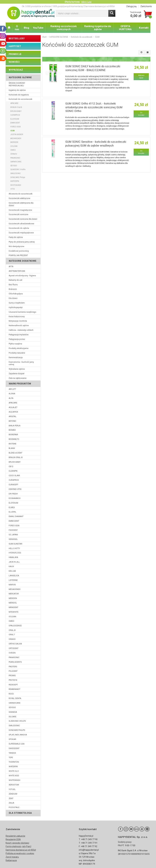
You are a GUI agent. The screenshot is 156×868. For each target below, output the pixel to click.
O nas (17, 28)
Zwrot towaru (12, 857)
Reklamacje (11, 860)
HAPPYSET (15, 46)
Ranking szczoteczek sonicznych (64, 28)
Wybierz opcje (141, 77)
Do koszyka (141, 114)
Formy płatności (13, 846)
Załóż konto (146, 6)
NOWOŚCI (14, 62)
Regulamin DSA (13, 839)
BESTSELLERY (17, 38)
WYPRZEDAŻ (16, 70)
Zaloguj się (131, 6)
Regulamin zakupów (15, 836)
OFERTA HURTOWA (125, 28)
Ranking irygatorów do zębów (98, 28)
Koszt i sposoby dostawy (17, 843)
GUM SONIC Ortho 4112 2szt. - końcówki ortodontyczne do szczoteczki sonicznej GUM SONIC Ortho (94, 107)
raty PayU (27, 846)
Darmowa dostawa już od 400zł (21, 850)
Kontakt (144, 28)
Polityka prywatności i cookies (20, 853)
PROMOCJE (15, 54)
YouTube (38, 28)
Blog (26, 28)
